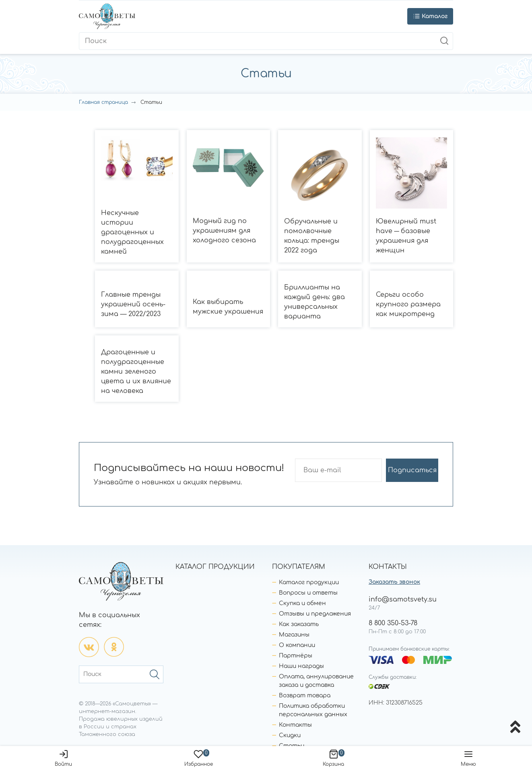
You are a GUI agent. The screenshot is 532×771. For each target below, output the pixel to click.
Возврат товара (305, 696)
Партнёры (296, 656)
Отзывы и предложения (315, 614)
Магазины (294, 635)
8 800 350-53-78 (393, 623)
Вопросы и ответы (308, 593)
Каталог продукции (309, 582)
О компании (297, 645)
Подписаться (412, 470)
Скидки (290, 735)
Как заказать (299, 624)
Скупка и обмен (302, 603)
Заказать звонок (394, 582)
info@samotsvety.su (403, 599)
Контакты (295, 725)
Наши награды (301, 666)
